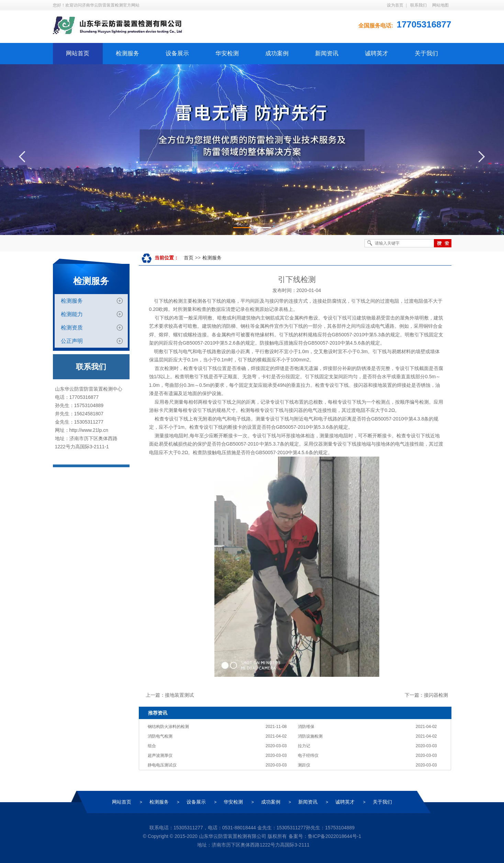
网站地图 (440, 5)
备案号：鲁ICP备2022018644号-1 (325, 836)
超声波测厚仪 (160, 755)
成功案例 (277, 53)
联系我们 (418, 5)
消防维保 (306, 727)
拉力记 (304, 746)
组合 (152, 746)
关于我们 (426, 53)
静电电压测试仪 (162, 765)
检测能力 (72, 314)
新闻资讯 (327, 53)
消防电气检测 (160, 736)
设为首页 (395, 5)
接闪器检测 (436, 695)
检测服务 (127, 53)
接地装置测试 (179, 695)
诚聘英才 (377, 53)
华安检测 (227, 53)
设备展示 (177, 53)
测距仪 (304, 765)
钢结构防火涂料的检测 (168, 727)
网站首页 (78, 53)
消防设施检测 (310, 736)
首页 (189, 258)
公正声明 (72, 341)
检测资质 (72, 328)
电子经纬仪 (308, 755)
